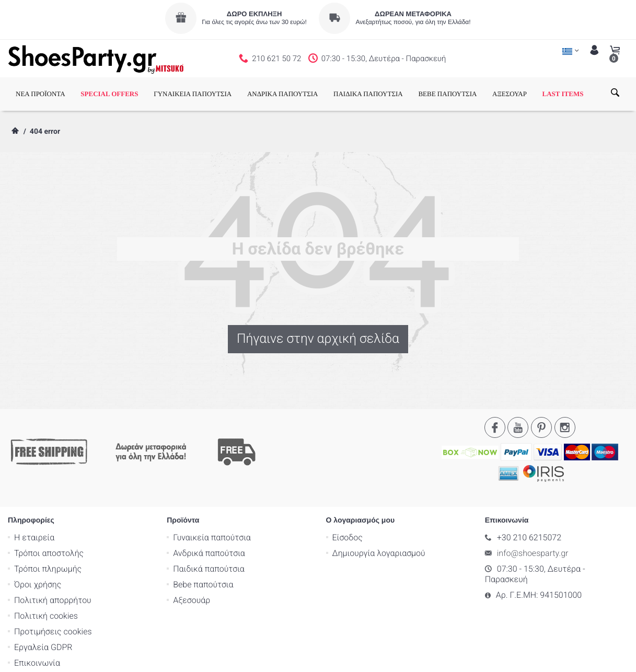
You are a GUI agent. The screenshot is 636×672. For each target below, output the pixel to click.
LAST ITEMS (563, 94)
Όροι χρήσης (38, 543)
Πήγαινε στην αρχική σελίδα (318, 339)
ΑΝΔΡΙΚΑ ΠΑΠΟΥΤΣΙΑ (283, 94)
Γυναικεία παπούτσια (212, 496)
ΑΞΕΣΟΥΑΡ (510, 94)
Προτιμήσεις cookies (53, 590)
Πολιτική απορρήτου (53, 558)
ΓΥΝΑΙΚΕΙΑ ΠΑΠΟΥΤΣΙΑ (193, 94)
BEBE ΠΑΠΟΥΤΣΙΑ (447, 94)
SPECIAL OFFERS (109, 94)
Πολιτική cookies (46, 574)
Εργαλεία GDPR (43, 605)
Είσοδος (348, 496)
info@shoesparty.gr (533, 511)
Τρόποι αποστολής (49, 511)
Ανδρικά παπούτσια (209, 511)
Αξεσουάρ (192, 558)
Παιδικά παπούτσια (209, 527)
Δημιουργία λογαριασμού (379, 511)
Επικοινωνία (37, 621)
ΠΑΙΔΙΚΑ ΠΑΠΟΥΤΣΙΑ (368, 94)
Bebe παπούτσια (203, 543)
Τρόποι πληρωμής (48, 527)
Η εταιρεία (34, 496)
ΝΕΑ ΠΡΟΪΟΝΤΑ (41, 94)
